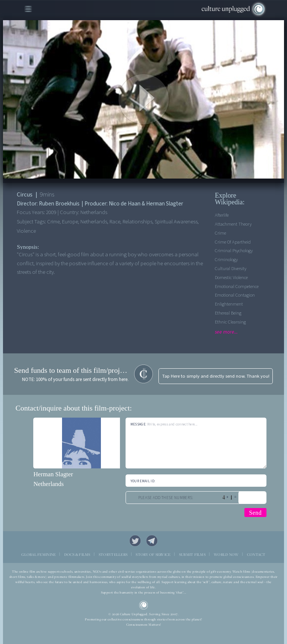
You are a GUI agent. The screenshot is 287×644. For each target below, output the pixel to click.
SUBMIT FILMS (192, 555)
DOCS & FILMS (77, 555)
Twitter (135, 541)
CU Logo (144, 605)
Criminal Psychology (234, 251)
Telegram (152, 541)
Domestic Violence (231, 278)
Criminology (226, 260)
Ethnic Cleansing (230, 322)
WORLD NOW (226, 555)
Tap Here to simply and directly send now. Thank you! (216, 376)
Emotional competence (237, 287)
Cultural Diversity (231, 269)
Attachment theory (233, 224)
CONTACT (256, 555)
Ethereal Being (228, 313)
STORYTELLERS (113, 555)
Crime (220, 233)
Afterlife (222, 215)
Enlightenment (229, 304)
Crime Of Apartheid (233, 242)
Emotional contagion (235, 295)
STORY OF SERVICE (153, 555)
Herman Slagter (53, 474)
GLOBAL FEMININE (38, 555)
